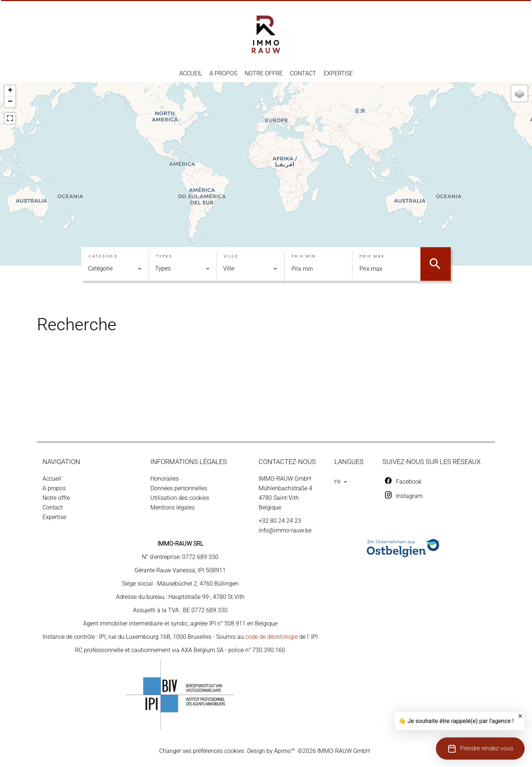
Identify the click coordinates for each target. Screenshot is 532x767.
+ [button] (10, 91)
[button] (480, 749)
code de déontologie (272, 637)
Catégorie (103, 256)
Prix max (372, 256)
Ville (231, 256)
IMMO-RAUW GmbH (285, 479)
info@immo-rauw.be (285, 530)
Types (164, 256)
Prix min (304, 256)
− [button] (10, 102)
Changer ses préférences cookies (202, 751)
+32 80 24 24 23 (280, 521)
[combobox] (115, 269)
